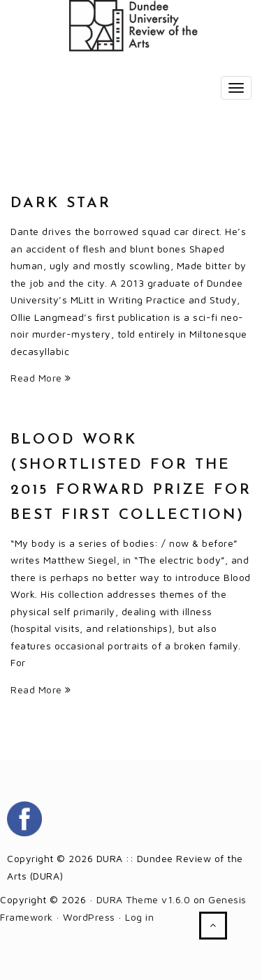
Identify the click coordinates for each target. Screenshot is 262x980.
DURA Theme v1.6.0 (144, 899)
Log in (139, 917)
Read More (41, 378)
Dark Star (61, 203)
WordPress (89, 917)
